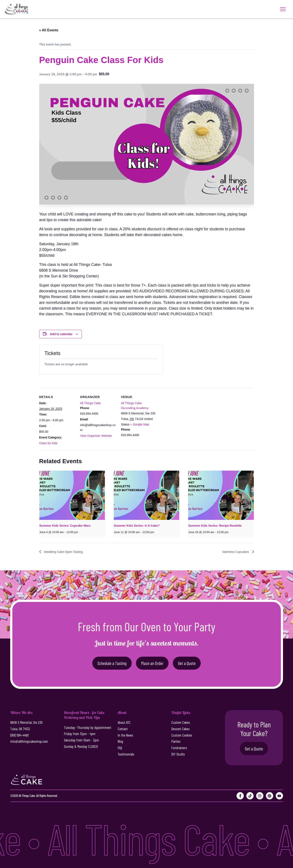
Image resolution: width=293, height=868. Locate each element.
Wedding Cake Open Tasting (65, 552)
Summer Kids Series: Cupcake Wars (65, 526)
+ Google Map (140, 425)
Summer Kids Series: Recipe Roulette (215, 526)
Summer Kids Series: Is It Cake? (137, 526)
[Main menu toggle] (282, 9)
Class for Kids (48, 444)
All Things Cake (91, 404)
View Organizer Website (96, 436)
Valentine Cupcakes (234, 552)
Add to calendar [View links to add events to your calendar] (61, 335)
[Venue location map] (184, 418)
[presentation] (72, 496)
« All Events (49, 31)
